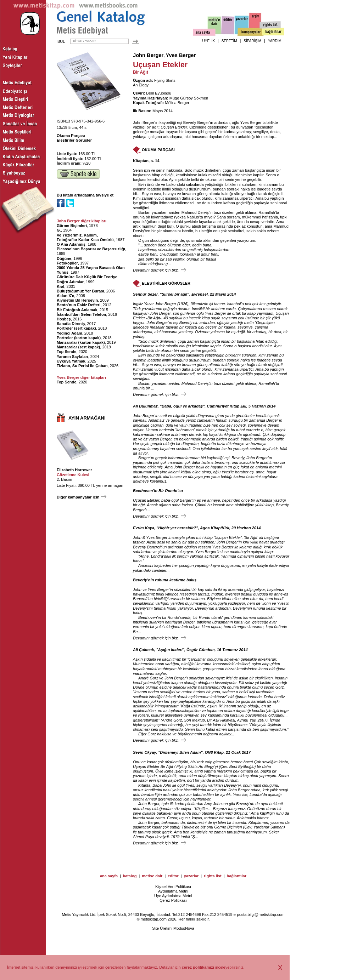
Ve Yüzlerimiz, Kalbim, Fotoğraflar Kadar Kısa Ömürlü (85, 237)
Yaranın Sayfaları (72, 357)
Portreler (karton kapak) (79, 338)
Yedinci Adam (69, 333)
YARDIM (275, 41)
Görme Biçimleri (72, 226)
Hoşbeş (64, 319)
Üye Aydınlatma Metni (173, 896)
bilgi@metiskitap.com (266, 915)
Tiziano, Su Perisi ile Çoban (82, 366)
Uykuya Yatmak (71, 361)
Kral (60, 286)
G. (59, 230)
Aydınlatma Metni (173, 891)
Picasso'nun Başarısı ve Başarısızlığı (91, 249)
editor (173, 876)
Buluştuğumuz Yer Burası (80, 291)
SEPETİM (229, 41)
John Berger (148, 55)
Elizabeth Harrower (74, 470)
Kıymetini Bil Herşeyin (77, 300)
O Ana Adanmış (71, 244)
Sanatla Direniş (71, 324)
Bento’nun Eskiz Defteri (79, 305)
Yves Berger (181, 55)
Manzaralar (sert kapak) (78, 347)
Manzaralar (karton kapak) (81, 342)
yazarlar (191, 876)
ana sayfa (109, 876)
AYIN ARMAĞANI (87, 418)
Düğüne (64, 258)
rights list (213, 876)
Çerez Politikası (173, 900)
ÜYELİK (209, 41)
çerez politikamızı (198, 967)
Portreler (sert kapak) (76, 328)
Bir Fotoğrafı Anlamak (77, 310)
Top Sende (66, 352)
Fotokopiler (67, 263)
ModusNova (184, 928)
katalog (130, 876)
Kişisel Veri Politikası (173, 887)
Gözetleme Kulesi (73, 475)
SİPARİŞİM (252, 41)
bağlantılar (236, 876)
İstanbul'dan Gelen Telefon (81, 314)
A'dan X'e (65, 296)
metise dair (152, 876)
